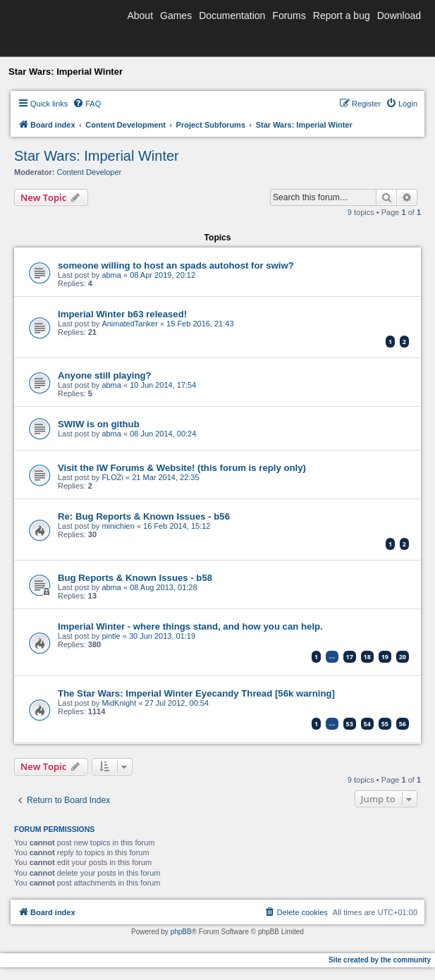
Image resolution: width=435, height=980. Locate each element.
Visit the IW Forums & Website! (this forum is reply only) (182, 468)
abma (111, 275)
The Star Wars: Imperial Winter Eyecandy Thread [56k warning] (196, 693)
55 (385, 724)
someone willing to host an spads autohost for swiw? (176, 265)
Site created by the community (380, 960)
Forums (289, 16)
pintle (111, 636)
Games (176, 16)
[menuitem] (87, 104)
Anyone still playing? (105, 375)
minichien (118, 526)
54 (367, 724)
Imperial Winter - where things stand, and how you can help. (190, 626)
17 (350, 657)
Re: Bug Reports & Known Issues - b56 (144, 516)
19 (385, 657)
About (140, 16)
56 (403, 724)
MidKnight (119, 703)
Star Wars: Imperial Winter (97, 156)
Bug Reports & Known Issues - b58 (135, 578)
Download (399, 16)
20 (403, 657)
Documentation (232, 16)
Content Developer (90, 172)
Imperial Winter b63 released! (122, 314)
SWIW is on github (99, 424)
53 (350, 724)
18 (367, 657)
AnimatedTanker (130, 324)
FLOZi (112, 477)
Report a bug (342, 16)
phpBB (181, 932)
